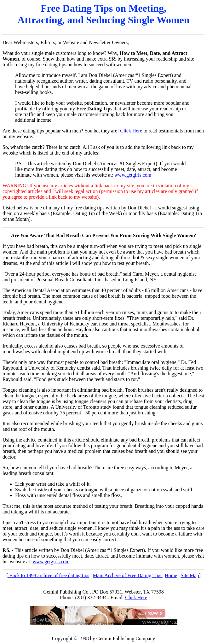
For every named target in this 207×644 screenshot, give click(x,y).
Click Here (131, 131)
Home (171, 575)
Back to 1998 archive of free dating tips (49, 575)
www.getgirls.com (133, 175)
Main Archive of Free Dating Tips (127, 575)
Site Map (190, 575)
